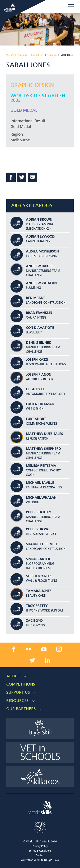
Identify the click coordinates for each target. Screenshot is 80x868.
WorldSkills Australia (17, 55)
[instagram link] (59, 649)
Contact (40, 856)
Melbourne (20, 140)
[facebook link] (13, 649)
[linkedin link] (48, 660)
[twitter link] (32, 660)
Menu (71, 6)
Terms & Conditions (40, 851)
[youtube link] (44, 649)
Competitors (37, 55)
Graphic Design (32, 86)
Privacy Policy (40, 846)
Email (32, 177)
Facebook (11, 177)
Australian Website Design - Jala (40, 860)
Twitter (22, 177)
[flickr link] (29, 649)
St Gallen (52, 55)
